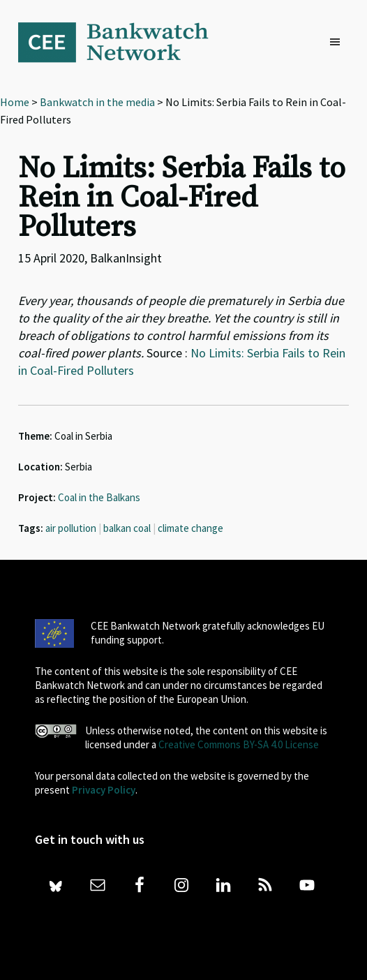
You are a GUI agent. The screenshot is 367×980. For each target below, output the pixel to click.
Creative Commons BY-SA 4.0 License (239, 744)
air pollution (71, 528)
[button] (338, 43)
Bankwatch (123, 42)
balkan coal (127, 528)
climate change (190, 528)
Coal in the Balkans (99, 497)
